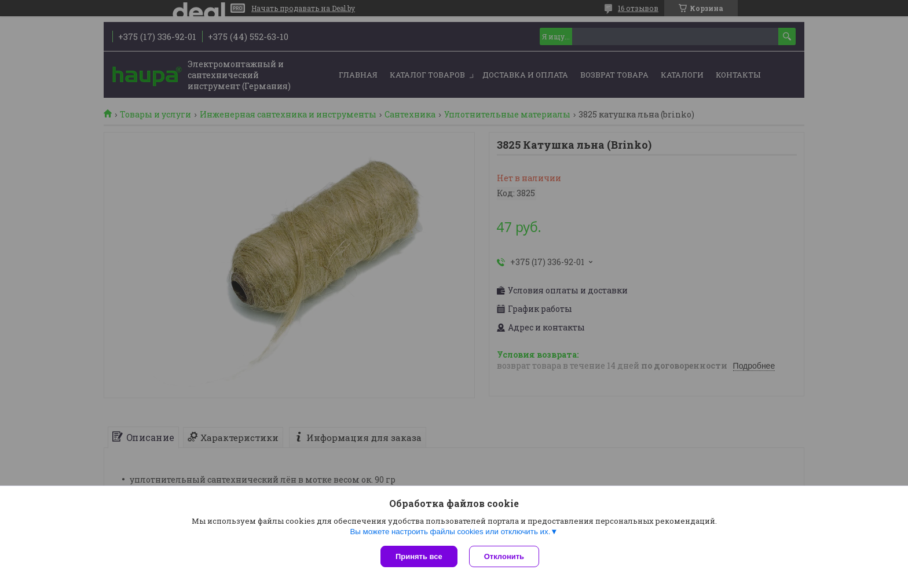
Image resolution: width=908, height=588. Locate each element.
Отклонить (504, 556)
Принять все (419, 556)
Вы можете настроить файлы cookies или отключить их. (450, 532)
